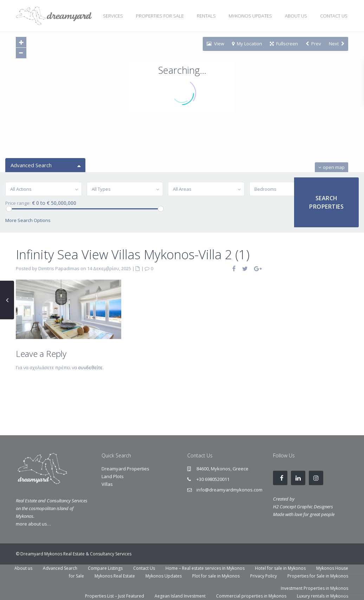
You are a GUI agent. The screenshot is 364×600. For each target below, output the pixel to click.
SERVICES (113, 16)
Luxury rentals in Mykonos (323, 596)
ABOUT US (296, 16)
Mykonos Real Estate (115, 576)
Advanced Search (60, 568)
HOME (83, 16)
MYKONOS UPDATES (250, 16)
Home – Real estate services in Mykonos (205, 568)
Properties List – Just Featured (115, 596)
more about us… (33, 524)
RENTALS (206, 16)
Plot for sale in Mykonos (216, 576)
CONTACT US (334, 16)
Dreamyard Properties (125, 469)
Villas (107, 484)
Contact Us (144, 568)
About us (23, 568)
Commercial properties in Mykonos (251, 596)
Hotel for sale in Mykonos (280, 568)
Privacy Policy (264, 576)
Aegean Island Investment (180, 596)
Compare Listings (105, 568)
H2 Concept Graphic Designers (303, 507)
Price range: (18, 203)
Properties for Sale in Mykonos (318, 576)
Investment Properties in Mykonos (314, 588)
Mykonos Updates (164, 576)
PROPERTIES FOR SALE (160, 16)
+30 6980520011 (213, 479)
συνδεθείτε (90, 367)
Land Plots (113, 476)
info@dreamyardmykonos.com (229, 490)
